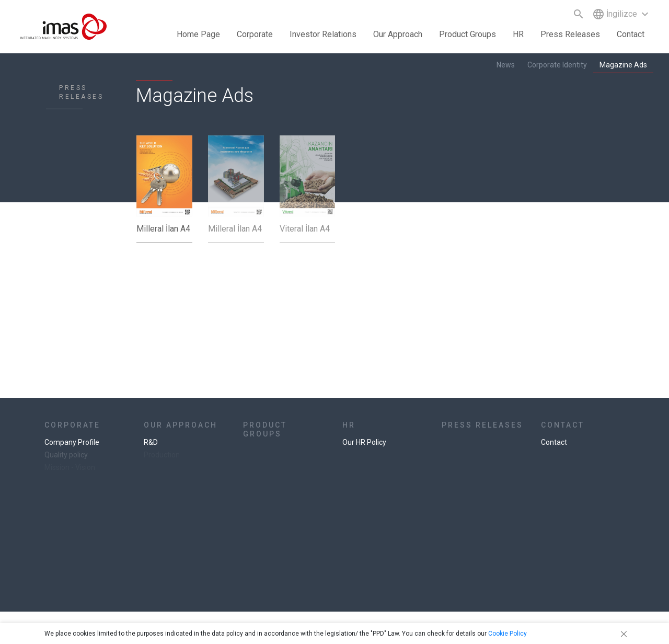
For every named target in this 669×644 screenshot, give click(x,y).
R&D (151, 442)
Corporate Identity (557, 65)
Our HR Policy (364, 442)
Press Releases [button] (570, 34)
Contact (631, 34)
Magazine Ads (623, 65)
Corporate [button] (255, 34)
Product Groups (468, 34)
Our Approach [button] (398, 34)
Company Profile (72, 442)
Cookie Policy (507, 634)
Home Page (198, 34)
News (506, 65)
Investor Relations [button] (323, 34)
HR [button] (518, 34)
